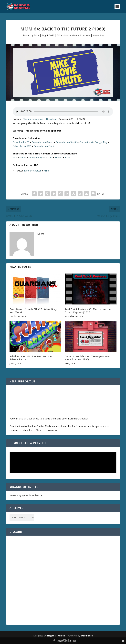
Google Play (35, 157)
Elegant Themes (56, 636)
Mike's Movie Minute (68, 35)
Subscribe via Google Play (94, 142)
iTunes (23, 157)
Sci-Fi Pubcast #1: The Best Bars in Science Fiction (31, 358)
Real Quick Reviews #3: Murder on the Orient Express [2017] (88, 311)
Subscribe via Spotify (67, 142)
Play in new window (33, 119)
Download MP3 (21, 142)
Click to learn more (47, 430)
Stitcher (48, 157)
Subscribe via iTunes (43, 142)
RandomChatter (33, 171)
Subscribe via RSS (22, 146)
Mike (37, 35)
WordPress (87, 636)
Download (52, 119)
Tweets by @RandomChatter (26, 495)
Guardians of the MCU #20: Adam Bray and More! (33, 311)
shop (36, 419)
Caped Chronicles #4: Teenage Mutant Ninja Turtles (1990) (88, 358)
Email (68, 157)
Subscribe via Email (44, 146)
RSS (15, 157)
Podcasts (85, 35)
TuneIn (58, 157)
